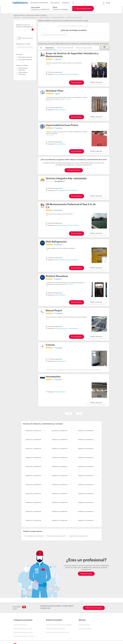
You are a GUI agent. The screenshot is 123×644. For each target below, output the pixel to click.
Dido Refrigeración (56, 242)
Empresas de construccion (30, 17)
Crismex (50, 345)
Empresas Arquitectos (20, 625)
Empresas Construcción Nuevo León (57, 633)
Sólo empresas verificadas (23, 69)
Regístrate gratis (86, 574)
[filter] (25, 29)
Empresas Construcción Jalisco (56, 629)
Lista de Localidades (85, 629)
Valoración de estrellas (64, 48)
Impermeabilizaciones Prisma (62, 125)
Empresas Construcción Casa (23, 629)
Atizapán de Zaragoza (58, 17)
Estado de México (45, 17)
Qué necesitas (36, 7)
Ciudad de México (73, 74)
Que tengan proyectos (25, 60)
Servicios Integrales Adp (59, 179)
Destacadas (49, 48)
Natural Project (54, 311)
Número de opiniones (83, 48)
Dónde (55, 7)
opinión (57, 94)
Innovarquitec (53, 377)
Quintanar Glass (54, 91)
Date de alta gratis (74, 170)
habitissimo (17, 17)
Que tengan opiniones (25, 57)
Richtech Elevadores (57, 276)
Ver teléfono (76, 83)
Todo (33, 31)
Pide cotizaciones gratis (94, 608)
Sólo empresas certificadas (23, 73)
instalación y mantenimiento (34, 536)
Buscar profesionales (83, 9)
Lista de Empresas (84, 625)
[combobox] (40, 8)
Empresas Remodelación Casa (23, 633)
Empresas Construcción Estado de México (59, 625)
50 (25, 31)
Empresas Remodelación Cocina (24, 636)
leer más (68, 99)
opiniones (58, 59)
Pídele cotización (96, 82)
